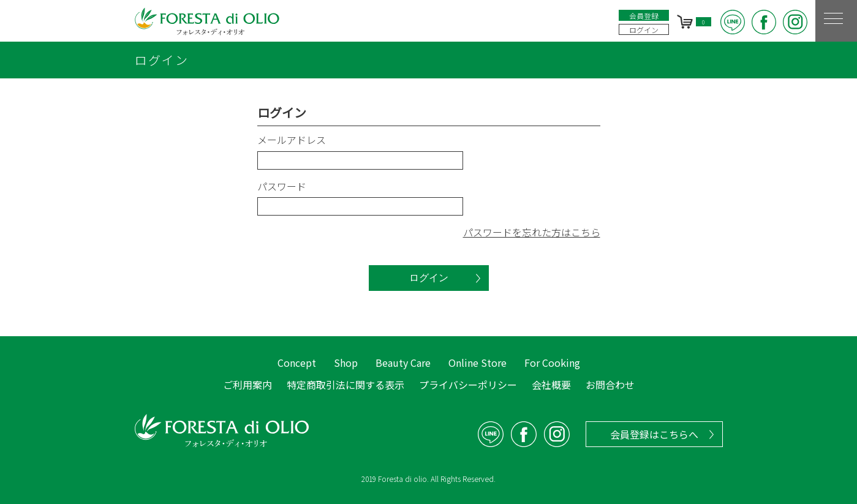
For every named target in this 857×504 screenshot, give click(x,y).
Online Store (478, 363)
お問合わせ (610, 385)
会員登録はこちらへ (654, 434)
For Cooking (552, 363)
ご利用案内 (247, 385)
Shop (346, 363)
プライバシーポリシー (468, 385)
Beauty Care (403, 363)
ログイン (644, 30)
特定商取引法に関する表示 (345, 385)
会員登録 (644, 16)
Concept (297, 363)
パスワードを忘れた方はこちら (532, 232)
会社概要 (551, 385)
